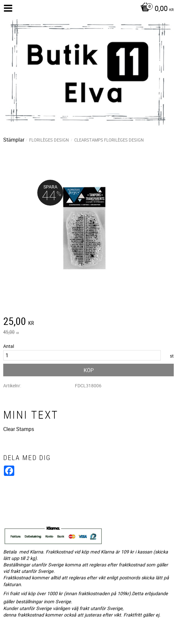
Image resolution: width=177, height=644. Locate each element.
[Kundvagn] (155, 9)
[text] (88, 322)
